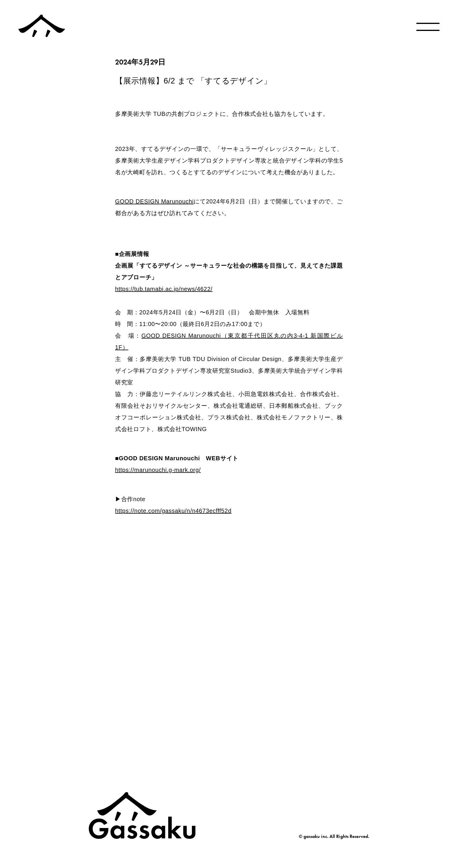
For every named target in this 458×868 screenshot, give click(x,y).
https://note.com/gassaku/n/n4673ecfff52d (173, 511)
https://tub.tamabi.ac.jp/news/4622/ (164, 289)
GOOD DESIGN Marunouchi (154, 201)
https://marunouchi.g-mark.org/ (158, 470)
